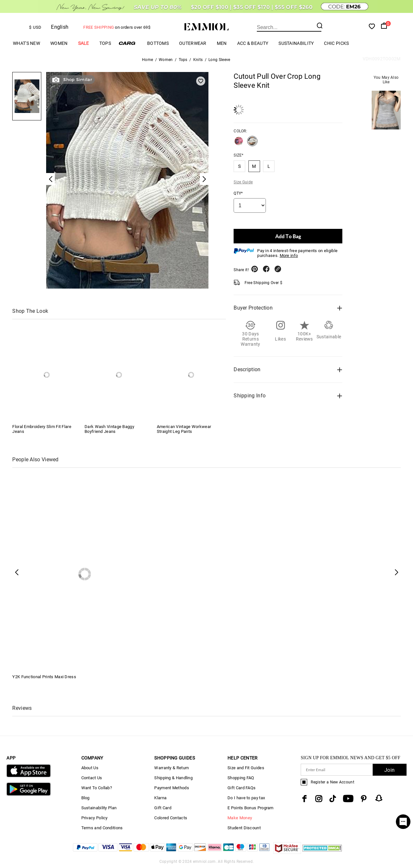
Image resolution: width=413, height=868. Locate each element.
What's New (26, 43)
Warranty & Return (171, 768)
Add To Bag (288, 236)
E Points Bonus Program (251, 808)
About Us (90, 768)
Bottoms (158, 43)
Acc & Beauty (253, 43)
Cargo (129, 43)
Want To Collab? (97, 788)
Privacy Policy (95, 818)
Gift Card (163, 808)
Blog (86, 798)
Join (389, 770)
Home (147, 60)
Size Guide (243, 182)
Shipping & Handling (173, 778)
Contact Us (92, 778)
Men (222, 43)
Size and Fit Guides (246, 768)
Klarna (160, 798)
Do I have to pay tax (246, 798)
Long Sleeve (219, 60)
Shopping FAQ (241, 778)
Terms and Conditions (102, 828)
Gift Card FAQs (242, 788)
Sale (84, 43)
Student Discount (244, 828)
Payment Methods (172, 788)
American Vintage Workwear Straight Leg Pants (184, 429)
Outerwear (193, 43)
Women (59, 43)
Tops (105, 43)
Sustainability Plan (99, 808)
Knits (198, 60)
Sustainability (296, 43)
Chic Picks (336, 43)
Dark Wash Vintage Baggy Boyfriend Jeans (109, 429)
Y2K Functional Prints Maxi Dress (44, 677)
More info (289, 255)
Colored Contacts (171, 818)
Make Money (240, 818)
